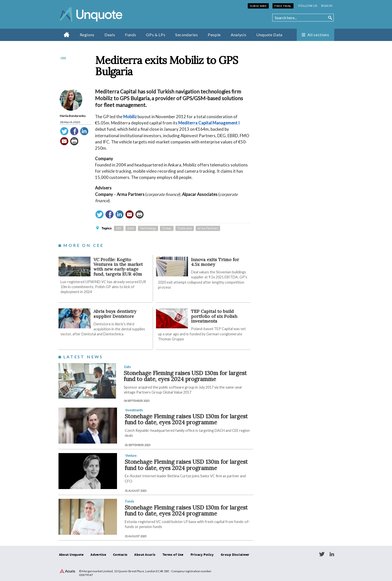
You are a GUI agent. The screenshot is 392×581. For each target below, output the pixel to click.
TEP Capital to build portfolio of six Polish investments (214, 316)
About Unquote (71, 555)
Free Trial (283, 6)
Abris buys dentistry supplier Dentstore (115, 314)
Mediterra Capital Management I (209, 123)
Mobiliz (130, 117)
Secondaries (186, 35)
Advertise (98, 555)
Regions (87, 35)
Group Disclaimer (235, 555)
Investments (134, 410)
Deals (110, 35)
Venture (131, 456)
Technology (148, 228)
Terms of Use (173, 555)
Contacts (120, 555)
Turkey (167, 228)
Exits (131, 228)
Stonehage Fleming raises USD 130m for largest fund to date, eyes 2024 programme (185, 376)
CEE (63, 58)
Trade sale (185, 228)
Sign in (327, 6)
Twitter (322, 554)
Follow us (308, 6)
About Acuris (145, 555)
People (214, 35)
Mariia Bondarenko (73, 116)
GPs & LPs (156, 35)
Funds (130, 35)
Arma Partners (208, 228)
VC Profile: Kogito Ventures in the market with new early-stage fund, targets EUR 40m (118, 267)
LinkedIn (332, 554)
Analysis (238, 35)
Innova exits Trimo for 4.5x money (215, 262)
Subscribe (258, 6)
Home (67, 34)
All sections (318, 35)
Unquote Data (269, 35)
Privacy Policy (202, 555)
